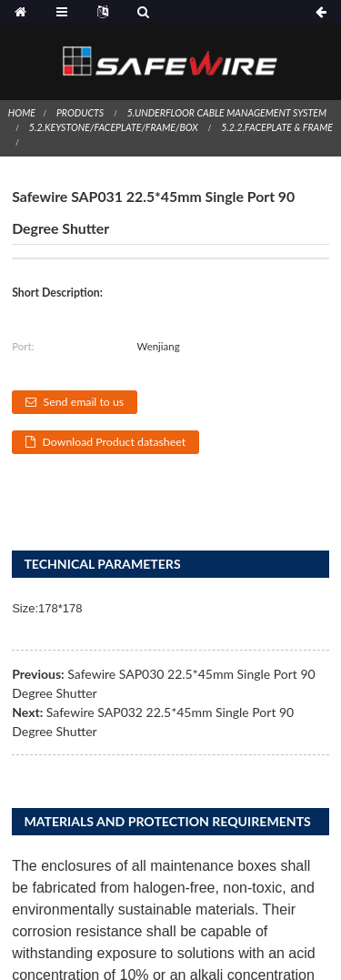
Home (22, 113)
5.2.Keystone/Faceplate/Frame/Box (114, 127)
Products (80, 113)
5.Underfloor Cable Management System (227, 113)
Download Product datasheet (115, 442)
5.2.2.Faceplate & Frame (277, 127)
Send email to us (84, 402)
